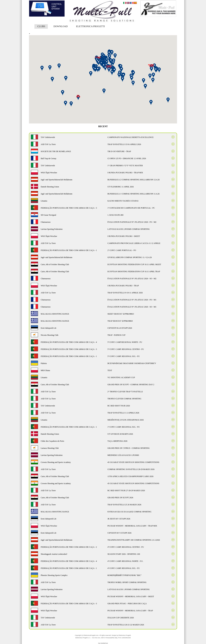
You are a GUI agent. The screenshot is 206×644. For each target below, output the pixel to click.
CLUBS (41, 26)
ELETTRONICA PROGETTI (91, 26)
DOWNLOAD (61, 26)
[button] (123, 76)
